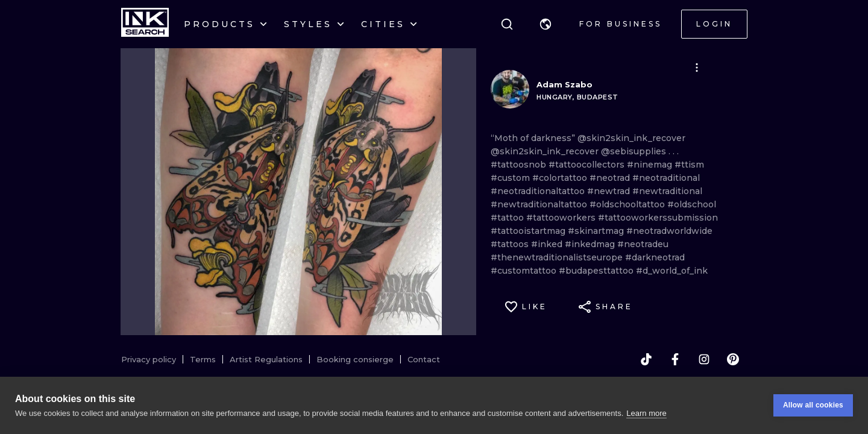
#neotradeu (643, 244)
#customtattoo (525, 271)
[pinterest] (733, 359)
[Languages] (546, 24)
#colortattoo (561, 178)
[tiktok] (646, 359)
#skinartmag (597, 231)
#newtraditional (667, 191)
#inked (548, 244)
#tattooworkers (562, 218)
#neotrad (611, 178)
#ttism (689, 165)
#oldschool (692, 204)
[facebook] (675, 359)
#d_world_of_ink (672, 271)
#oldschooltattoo (628, 204)
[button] (546, 24)
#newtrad (610, 191)
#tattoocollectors (588, 165)
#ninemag (651, 165)
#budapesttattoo (597, 271)
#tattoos (511, 244)
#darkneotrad (655, 257)
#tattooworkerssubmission (658, 218)
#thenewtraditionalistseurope (558, 257)
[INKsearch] (145, 24)
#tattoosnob (520, 165)
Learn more (646, 413)
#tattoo (508, 218)
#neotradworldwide (669, 231)
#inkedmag (591, 244)
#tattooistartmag (529, 231)
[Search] (507, 24)
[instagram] (704, 359)
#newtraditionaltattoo (540, 204)
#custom (511, 178)
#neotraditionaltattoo (539, 191)
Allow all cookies (813, 405)
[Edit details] (697, 68)
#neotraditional (666, 178)
